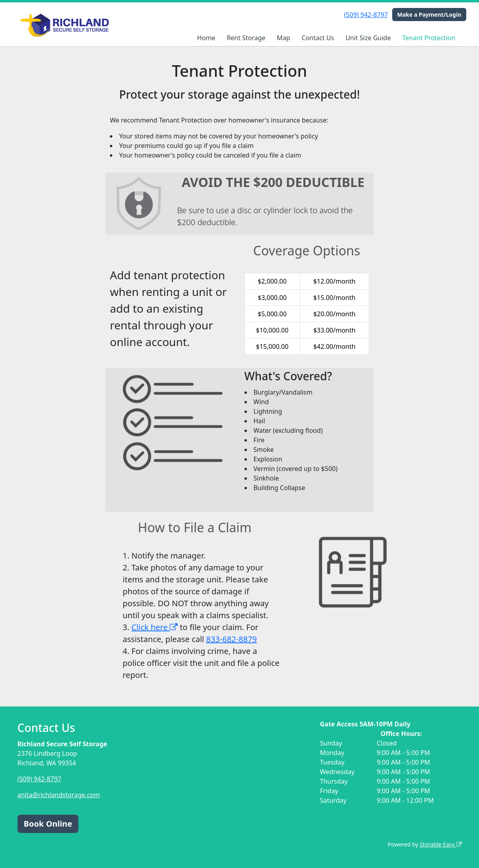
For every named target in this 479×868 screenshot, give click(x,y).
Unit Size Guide (368, 38)
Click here (154, 627)
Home (206, 38)
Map (283, 38)
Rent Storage (246, 38)
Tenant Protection (429, 38)
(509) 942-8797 (366, 15)
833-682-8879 (232, 639)
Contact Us (318, 38)
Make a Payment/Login (429, 15)
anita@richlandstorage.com (59, 795)
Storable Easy (441, 844)
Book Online (48, 824)
